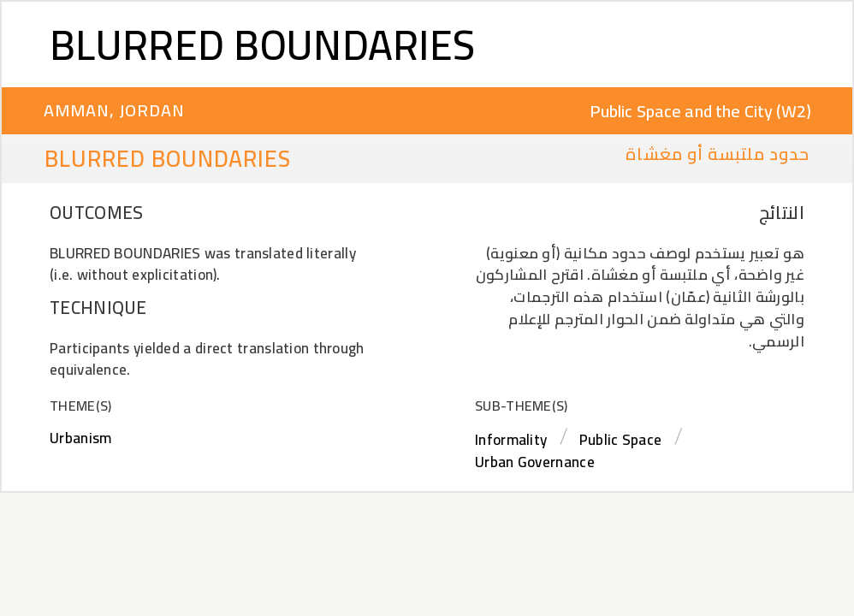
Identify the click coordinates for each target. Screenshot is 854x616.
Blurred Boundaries (262, 44)
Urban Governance (535, 462)
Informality (511, 440)
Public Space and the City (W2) (701, 111)
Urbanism (80, 438)
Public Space (621, 440)
